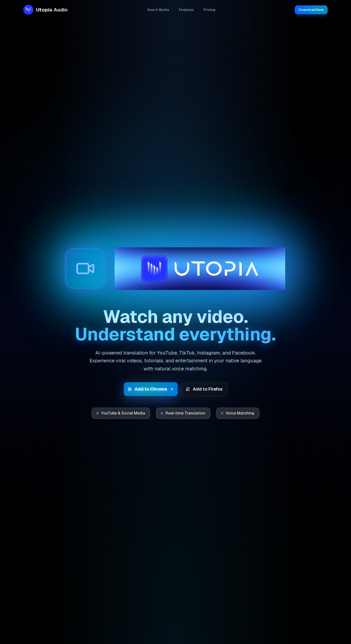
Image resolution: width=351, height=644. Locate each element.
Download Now (311, 10)
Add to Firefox (204, 389)
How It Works (158, 10)
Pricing (209, 10)
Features (186, 10)
